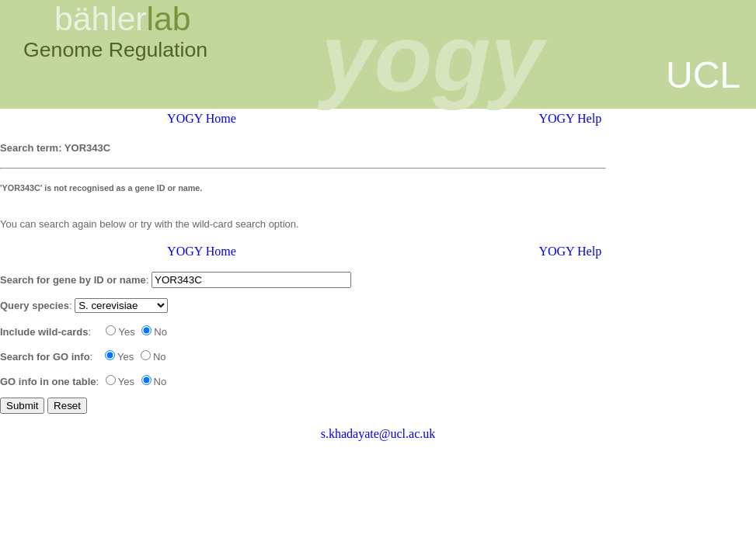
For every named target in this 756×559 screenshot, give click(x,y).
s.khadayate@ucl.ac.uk (378, 434)
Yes (120, 332)
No (154, 332)
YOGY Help (570, 118)
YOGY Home (202, 118)
